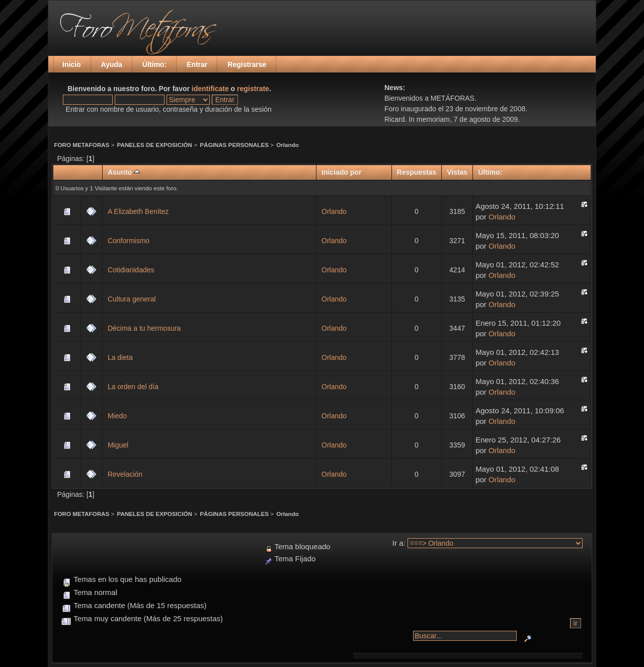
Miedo (117, 416)
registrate (253, 89)
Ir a (398, 543)
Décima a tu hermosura (144, 328)
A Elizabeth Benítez (138, 211)
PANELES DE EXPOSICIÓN (155, 145)
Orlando (288, 145)
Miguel (118, 445)
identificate (210, 89)
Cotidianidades (131, 270)
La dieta (120, 357)
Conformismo (129, 241)
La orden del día (133, 387)
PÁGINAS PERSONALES (234, 145)
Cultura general (132, 299)
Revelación (125, 474)
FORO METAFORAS (82, 145)
